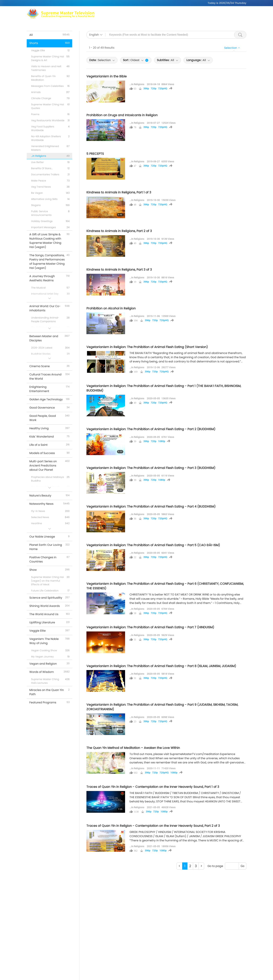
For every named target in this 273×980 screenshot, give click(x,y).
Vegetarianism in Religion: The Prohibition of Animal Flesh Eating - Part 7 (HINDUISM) (150, 627)
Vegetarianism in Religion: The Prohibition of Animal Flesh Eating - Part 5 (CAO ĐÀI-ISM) (153, 545)
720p (154, 88)
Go (243, 866)
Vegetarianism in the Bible (107, 76)
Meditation (185, 11)
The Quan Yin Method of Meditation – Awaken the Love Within (133, 748)
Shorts (170, 16)
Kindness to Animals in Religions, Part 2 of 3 (119, 231)
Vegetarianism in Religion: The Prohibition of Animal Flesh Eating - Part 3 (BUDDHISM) (151, 468)
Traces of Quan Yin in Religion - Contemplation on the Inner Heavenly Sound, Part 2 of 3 (153, 826)
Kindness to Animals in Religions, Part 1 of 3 (119, 192)
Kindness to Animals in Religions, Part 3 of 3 (119, 270)
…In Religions (137, 84)
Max (129, 11)
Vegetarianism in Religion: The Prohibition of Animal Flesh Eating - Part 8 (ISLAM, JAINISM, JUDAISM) (161, 666)
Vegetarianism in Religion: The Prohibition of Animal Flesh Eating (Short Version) (147, 347)
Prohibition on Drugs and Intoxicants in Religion (122, 115)
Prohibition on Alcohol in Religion (111, 308)
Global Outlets (207, 11)
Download (219, 16)
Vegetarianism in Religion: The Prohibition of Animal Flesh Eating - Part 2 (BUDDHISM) (151, 429)
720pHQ (163, 88)
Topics (144, 16)
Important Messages (193, 16)
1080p (162, 441)
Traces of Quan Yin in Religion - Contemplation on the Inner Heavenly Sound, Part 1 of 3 (153, 787)
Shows (157, 16)
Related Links (230, 11)
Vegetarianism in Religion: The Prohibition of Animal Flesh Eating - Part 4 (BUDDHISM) (151, 506)
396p (146, 88)
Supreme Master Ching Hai (154, 11)
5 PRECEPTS (95, 154)
